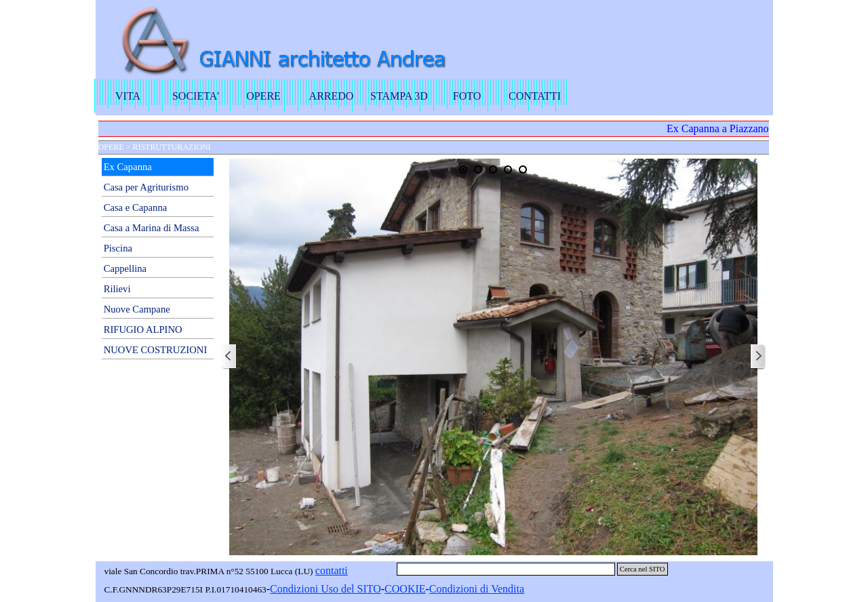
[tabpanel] (327, 589)
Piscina (118, 248)
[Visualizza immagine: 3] (493, 169)
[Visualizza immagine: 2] (478, 169)
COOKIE (405, 589)
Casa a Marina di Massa (152, 228)
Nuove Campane (137, 309)
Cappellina (125, 268)
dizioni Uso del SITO (335, 589)
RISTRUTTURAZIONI (171, 147)
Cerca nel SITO (643, 569)
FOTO (467, 96)
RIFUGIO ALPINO (143, 329)
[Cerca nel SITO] (506, 569)
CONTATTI (535, 96)
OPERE (263, 96)
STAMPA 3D (399, 96)
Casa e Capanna (136, 207)
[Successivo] (757, 357)
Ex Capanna (128, 167)
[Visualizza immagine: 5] (523, 169)
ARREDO (332, 96)
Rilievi (117, 289)
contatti (332, 570)
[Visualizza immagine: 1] (463, 169)
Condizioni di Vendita (477, 589)
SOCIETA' (196, 96)
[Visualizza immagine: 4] (508, 169)
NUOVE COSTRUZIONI (156, 350)
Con (279, 589)
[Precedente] (229, 357)
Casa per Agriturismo (146, 187)
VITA (128, 96)
